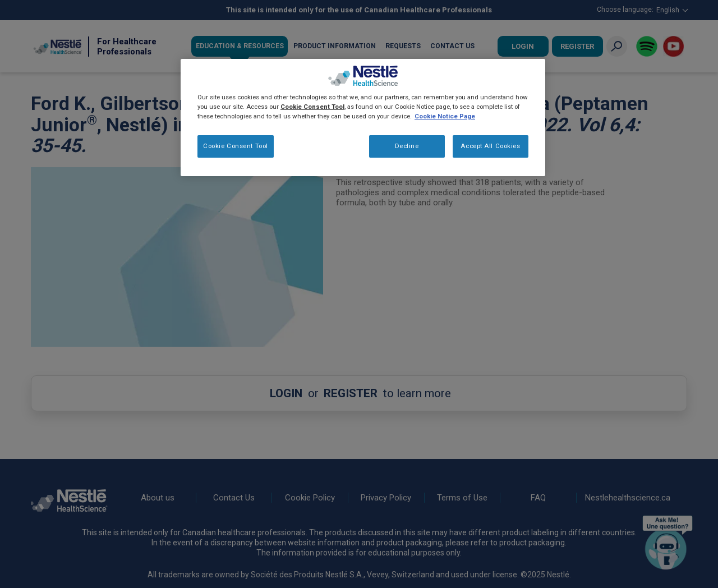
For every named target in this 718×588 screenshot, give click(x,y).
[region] (363, 118)
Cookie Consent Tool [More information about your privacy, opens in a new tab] (312, 107)
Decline (407, 146)
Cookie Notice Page (445, 116)
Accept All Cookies (490, 146)
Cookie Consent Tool (236, 146)
